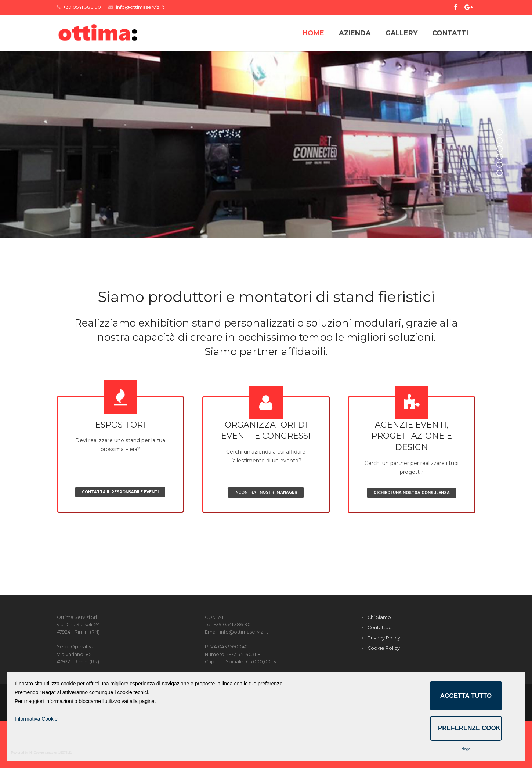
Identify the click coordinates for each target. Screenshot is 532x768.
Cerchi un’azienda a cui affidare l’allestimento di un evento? (266, 515)
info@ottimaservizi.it (140, 7)
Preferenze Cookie (470, 728)
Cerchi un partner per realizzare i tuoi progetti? (412, 520)
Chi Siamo (379, 665)
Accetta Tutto (466, 696)
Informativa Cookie (36, 719)
